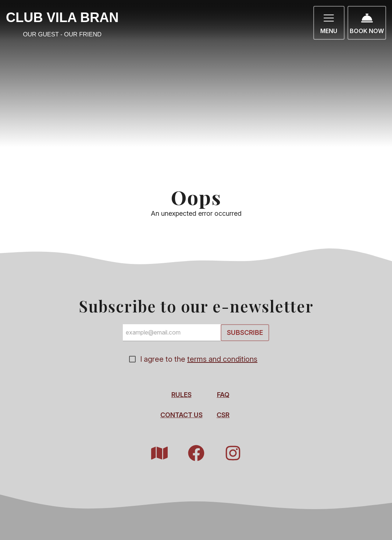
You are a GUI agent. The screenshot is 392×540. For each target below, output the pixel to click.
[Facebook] (196, 453)
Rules (181, 395)
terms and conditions (222, 360)
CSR (223, 415)
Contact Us (181, 415)
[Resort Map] (159, 453)
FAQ (223, 395)
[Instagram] (233, 453)
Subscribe (245, 333)
